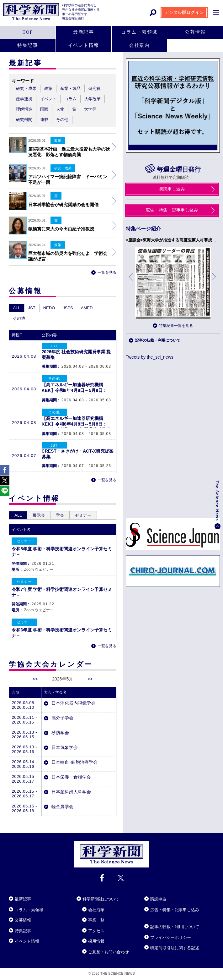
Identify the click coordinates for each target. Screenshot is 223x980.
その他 (19, 318)
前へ (131, 281)
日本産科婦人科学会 (71, 791)
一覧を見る (107, 273)
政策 (58, 245)
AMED (87, 308)
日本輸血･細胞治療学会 (74, 762)
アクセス (96, 931)
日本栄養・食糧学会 (71, 777)
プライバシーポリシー (171, 937)
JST (32, 308)
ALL (16, 308)
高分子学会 (62, 718)
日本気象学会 (64, 747)
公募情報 (23, 920)
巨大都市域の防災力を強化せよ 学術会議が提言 (68, 256)
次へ (214, 281)
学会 (62, 515)
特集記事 (23, 931)
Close (14, 891)
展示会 (40, 515)
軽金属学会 (62, 806)
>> (90, 679)
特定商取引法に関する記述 (175, 948)
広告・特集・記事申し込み (175, 910)
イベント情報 (27, 941)
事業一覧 (96, 920)
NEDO (49, 308)
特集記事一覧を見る (176, 326)
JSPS (68, 308)
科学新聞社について (101, 899)
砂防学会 (60, 732)
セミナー (86, 515)
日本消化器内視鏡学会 (73, 703)
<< (35, 679)
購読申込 (158, 899)
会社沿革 (96, 910)
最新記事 (23, 899)
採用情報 (96, 941)
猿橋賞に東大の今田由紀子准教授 (61, 229)
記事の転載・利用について (158, 340)
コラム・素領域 (29, 910)
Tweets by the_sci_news (150, 357)
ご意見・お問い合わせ (109, 952)
